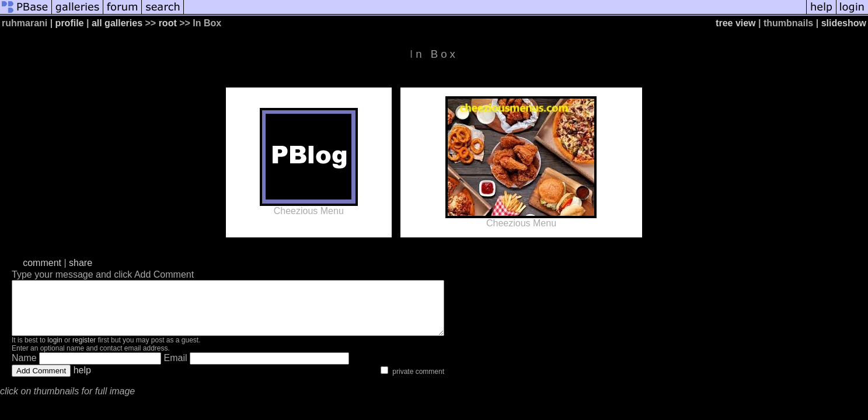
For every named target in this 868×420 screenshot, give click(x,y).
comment (42, 263)
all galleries (117, 23)
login (55, 351)
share (81, 263)
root (168, 23)
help (82, 381)
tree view (735, 23)
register (84, 351)
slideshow (844, 23)
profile (70, 23)
